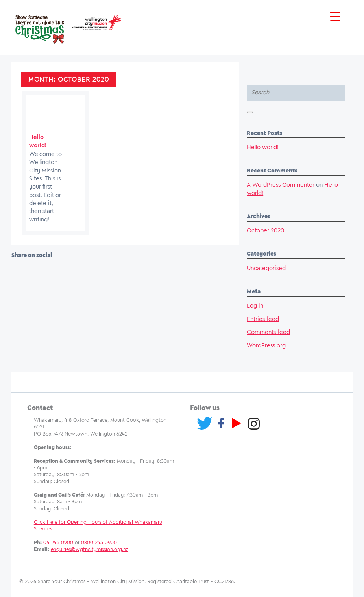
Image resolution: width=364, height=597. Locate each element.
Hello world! (263, 148)
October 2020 (265, 231)
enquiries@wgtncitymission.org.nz (90, 550)
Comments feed (268, 332)
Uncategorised (266, 269)
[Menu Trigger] (335, 17)
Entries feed (263, 319)
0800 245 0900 (99, 543)
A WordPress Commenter (281, 185)
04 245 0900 (59, 543)
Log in (255, 306)
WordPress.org (266, 346)
